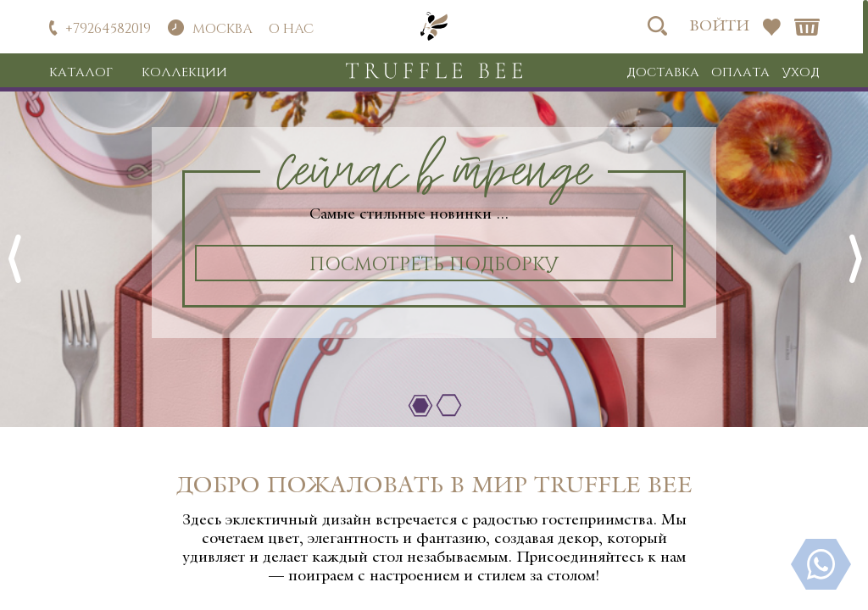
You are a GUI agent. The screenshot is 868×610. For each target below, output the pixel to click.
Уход (801, 71)
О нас (291, 28)
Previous (14, 260)
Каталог (81, 71)
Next (854, 260)
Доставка (663, 71)
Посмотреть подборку (434, 263)
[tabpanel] (434, 244)
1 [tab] (420, 406)
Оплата (740, 71)
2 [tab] (448, 406)
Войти (719, 27)
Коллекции (184, 71)
